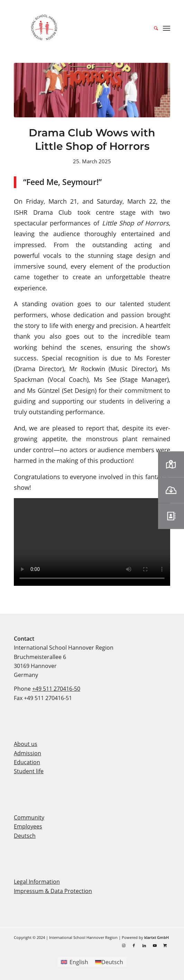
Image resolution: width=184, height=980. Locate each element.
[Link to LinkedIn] (144, 945)
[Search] (153, 28)
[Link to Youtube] (155, 945)
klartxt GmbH (157, 937)
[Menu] (167, 28)
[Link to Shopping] (165, 945)
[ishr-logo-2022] (92, 28)
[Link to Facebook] (134, 945)
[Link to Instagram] (123, 945)
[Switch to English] (74, 962)
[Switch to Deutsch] (109, 962)
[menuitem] (153, 28)
